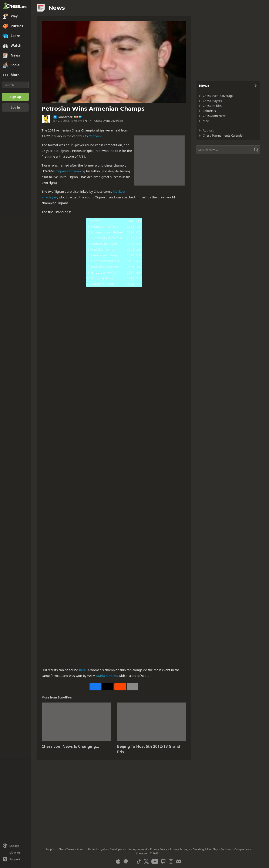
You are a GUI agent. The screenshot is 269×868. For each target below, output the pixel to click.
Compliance (242, 849)
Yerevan (95, 136)
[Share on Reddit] (120, 687)
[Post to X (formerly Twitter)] (108, 687)
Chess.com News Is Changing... (70, 746)
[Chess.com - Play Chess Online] (15, 6)
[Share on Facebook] (95, 687)
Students (93, 849)
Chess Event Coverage (108, 121)
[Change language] (15, 846)
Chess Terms (66, 849)
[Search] (15, 85)
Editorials (209, 111)
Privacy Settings (180, 849)
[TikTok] (139, 861)
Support (51, 849)
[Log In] (15, 107)
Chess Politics (212, 106)
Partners (226, 849)
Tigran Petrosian (69, 171)
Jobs (104, 849)
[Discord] (179, 861)
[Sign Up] (15, 97)
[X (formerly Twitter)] (146, 861)
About (81, 849)
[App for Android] (126, 861)
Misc (206, 121)
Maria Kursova (107, 676)
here (83, 670)
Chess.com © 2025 (147, 853)
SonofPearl (65, 117)
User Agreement (137, 849)
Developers (117, 849)
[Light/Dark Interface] (15, 852)
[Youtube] (155, 861)
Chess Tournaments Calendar (223, 135)
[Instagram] (171, 861)
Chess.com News (215, 116)
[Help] (15, 859)
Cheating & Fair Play (205, 849)
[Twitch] (163, 861)
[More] (15, 75)
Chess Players (212, 101)
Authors (208, 130)
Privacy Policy (159, 849)
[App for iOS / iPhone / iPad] (118, 861)
